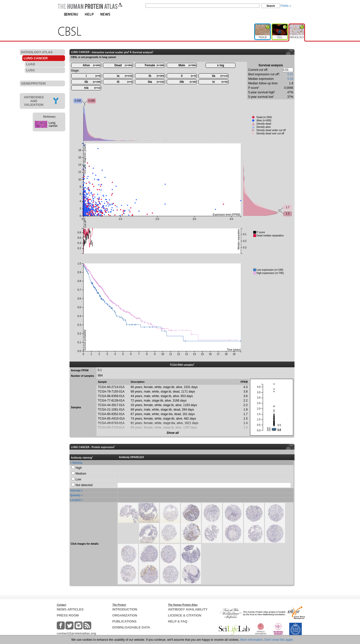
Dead (123, 65)
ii (188, 76)
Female (154, 65)
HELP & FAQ (178, 621)
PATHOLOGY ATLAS (37, 52)
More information (251, 640)
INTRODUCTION (125, 609)
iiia (156, 82)
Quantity (75, 495)
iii (124, 82)
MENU (71, 14)
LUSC (31, 70)
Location (75, 500)
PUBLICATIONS (124, 621)
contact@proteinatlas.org (76, 633)
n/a (92, 88)
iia (220, 76)
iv (220, 82)
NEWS (105, 14)
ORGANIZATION (125, 615)
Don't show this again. (279, 640)
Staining (77, 463)
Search (271, 6)
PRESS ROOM (68, 615)
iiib (188, 82)
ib (156, 76)
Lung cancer (53, 124)
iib (92, 82)
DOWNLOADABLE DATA (131, 627)
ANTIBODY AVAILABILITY (188, 609)
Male (187, 65)
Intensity (75, 491)
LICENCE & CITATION (185, 615)
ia (124, 76)
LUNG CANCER (36, 58)
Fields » (286, 6)
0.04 (290, 79)
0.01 (290, 74)
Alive (92, 65)
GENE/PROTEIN (33, 83)
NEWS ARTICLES (70, 609)
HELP (89, 14)
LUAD (31, 64)
